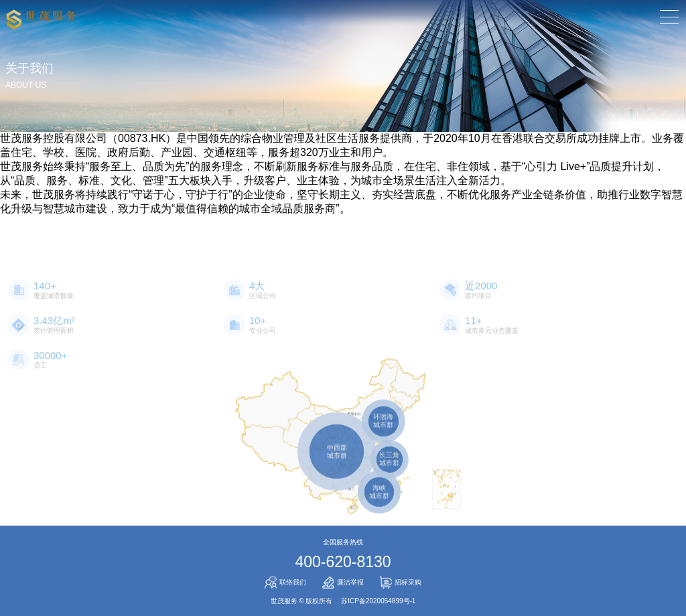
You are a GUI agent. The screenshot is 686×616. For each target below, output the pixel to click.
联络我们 (285, 583)
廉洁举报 (343, 583)
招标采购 (401, 583)
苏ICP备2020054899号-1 (378, 601)
